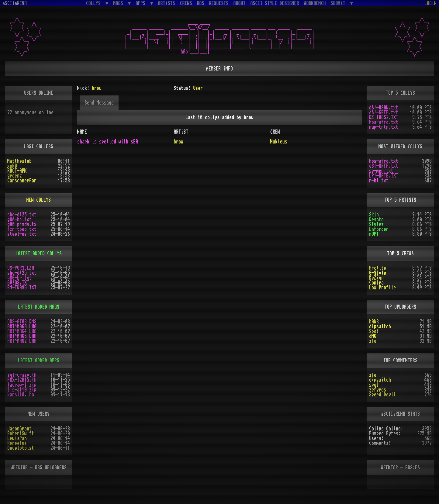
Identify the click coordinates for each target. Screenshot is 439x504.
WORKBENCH (315, 3)
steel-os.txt (22, 234)
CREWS (186, 3)
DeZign (376, 278)
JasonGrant (19, 429)
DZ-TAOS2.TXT (384, 117)
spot (374, 385)
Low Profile (382, 288)
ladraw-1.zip (22, 385)
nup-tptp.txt (384, 127)
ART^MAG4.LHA (22, 331)
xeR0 (12, 166)
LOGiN (430, 3)
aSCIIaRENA (15, 3)
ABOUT (240, 3)
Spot (374, 331)
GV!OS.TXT (18, 283)
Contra (376, 283)
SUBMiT (339, 3)
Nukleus (279, 142)
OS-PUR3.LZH (21, 268)
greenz (15, 176)
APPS (142, 3)
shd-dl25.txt (22, 215)
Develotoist (21, 448)
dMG (373, 336)
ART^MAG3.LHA (22, 326)
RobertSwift (21, 433)
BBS (201, 3)
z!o (373, 341)
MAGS (119, 3)
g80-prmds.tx (22, 224)
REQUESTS (219, 3)
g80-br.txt (19, 219)
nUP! (374, 234)
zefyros (378, 390)
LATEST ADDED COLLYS (39, 254)
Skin (374, 215)
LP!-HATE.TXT (384, 176)
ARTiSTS (167, 3)
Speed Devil (382, 395)
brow (178, 142)
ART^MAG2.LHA (22, 341)
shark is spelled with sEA (108, 142)
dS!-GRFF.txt (384, 112)
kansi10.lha (21, 395)
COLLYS (95, 3)
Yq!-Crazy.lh (22, 375)
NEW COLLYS (39, 200)
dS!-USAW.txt (384, 108)
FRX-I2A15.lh (22, 380)
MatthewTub (19, 161)
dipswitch (380, 326)
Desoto (376, 219)
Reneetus (17, 443)
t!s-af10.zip (22, 390)
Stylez (376, 224)
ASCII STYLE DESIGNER (275, 3)
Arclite (378, 268)
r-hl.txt (379, 181)
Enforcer (379, 229)
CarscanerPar (22, 181)
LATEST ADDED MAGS (39, 307)
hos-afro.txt (384, 122)
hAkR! (375, 322)
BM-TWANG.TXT (22, 288)
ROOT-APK (17, 171)
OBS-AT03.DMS (22, 322)
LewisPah (17, 438)
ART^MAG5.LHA (22, 336)
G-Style (378, 273)
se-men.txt (381, 171)
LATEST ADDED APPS (39, 361)
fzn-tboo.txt (22, 229)
